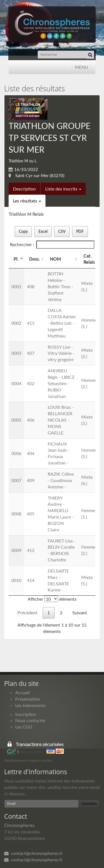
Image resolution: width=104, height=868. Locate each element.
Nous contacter (30, 720)
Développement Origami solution (28, 760)
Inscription (26, 714)
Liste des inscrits (63, 189)
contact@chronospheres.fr (33, 853)
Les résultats (27, 201)
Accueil (22, 692)
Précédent (27, 613)
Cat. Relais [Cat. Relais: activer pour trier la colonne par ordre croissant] (89, 259)
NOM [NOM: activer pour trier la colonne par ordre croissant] (55, 259)
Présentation (28, 699)
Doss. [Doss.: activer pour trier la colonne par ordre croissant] (35, 259)
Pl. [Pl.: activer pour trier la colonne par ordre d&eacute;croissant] (16, 259)
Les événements (31, 705)
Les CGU (24, 727)
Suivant (80, 613)
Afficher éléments (52, 599)
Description (24, 189)
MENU (81, 67)
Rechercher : (52, 245)
